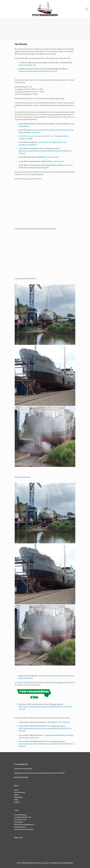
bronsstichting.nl (20, 815)
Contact (17, 802)
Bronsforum (19, 822)
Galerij (16, 795)
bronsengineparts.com (23, 817)
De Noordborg (19, 792)
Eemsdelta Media (66, 863)
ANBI (16, 800)
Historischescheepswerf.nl (24, 825)
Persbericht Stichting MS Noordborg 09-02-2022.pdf (38, 71)
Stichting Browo (20, 827)
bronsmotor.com (20, 820)
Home (16, 790)
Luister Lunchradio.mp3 (27, 65)
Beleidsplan (18, 797)
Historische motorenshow (24, 829)
